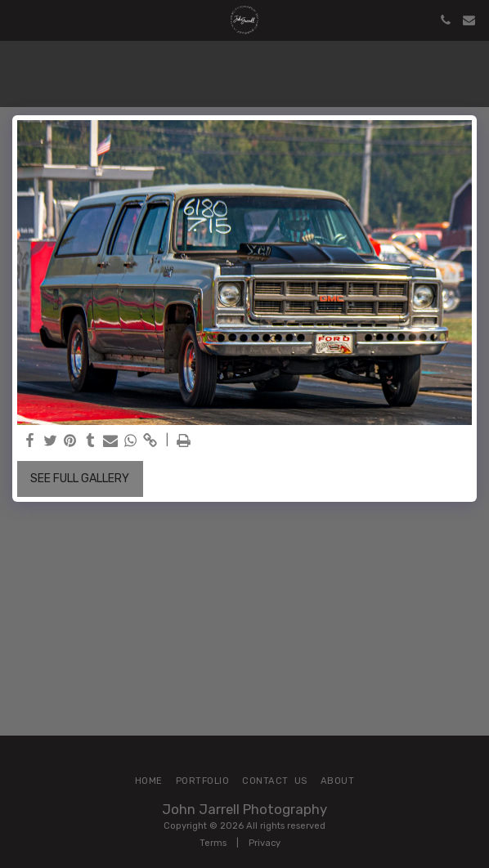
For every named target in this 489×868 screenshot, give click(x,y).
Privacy (265, 843)
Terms (213, 843)
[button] (18, 20)
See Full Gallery (80, 479)
